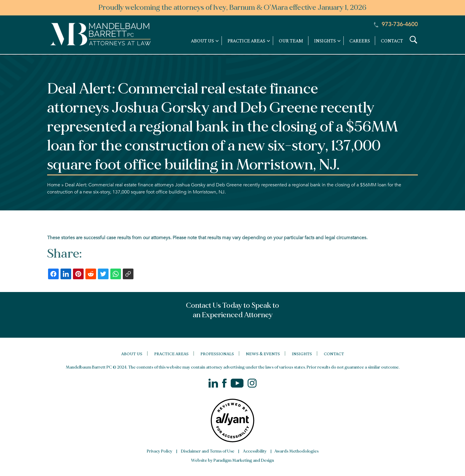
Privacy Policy (160, 451)
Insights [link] (325, 41)
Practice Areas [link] (246, 41)
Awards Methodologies (296, 451)
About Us (132, 354)
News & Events (263, 354)
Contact (392, 41)
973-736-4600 (396, 24)
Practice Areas (171, 354)
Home (54, 185)
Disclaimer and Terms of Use (208, 451)
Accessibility (255, 451)
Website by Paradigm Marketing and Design (232, 460)
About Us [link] (202, 41)
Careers (360, 41)
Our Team (291, 41)
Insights (302, 354)
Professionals (217, 354)
